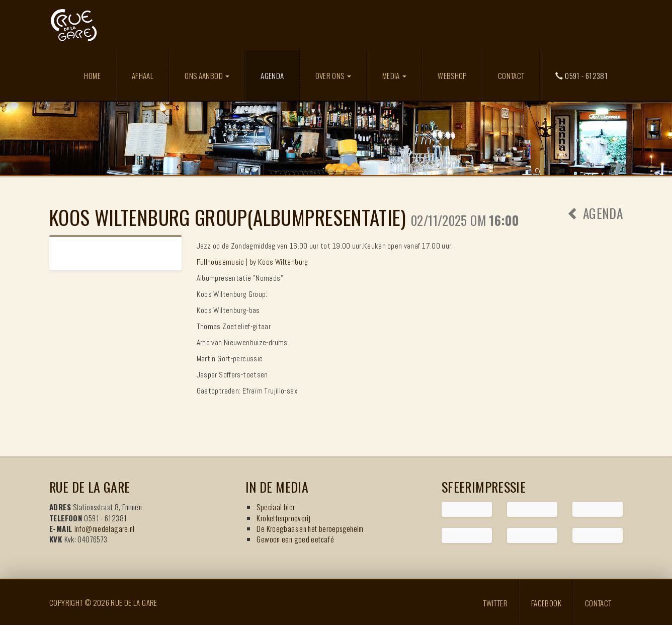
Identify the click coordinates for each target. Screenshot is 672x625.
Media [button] (394, 75)
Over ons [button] (333, 75)
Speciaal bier (276, 507)
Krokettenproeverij (283, 518)
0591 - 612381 (581, 75)
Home (92, 75)
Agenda (280, 75)
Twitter (495, 602)
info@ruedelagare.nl (105, 528)
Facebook (546, 602)
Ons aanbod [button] (207, 75)
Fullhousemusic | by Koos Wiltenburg (253, 262)
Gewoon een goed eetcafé (295, 539)
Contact (511, 75)
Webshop (452, 75)
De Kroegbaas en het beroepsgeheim (310, 528)
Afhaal (143, 75)
